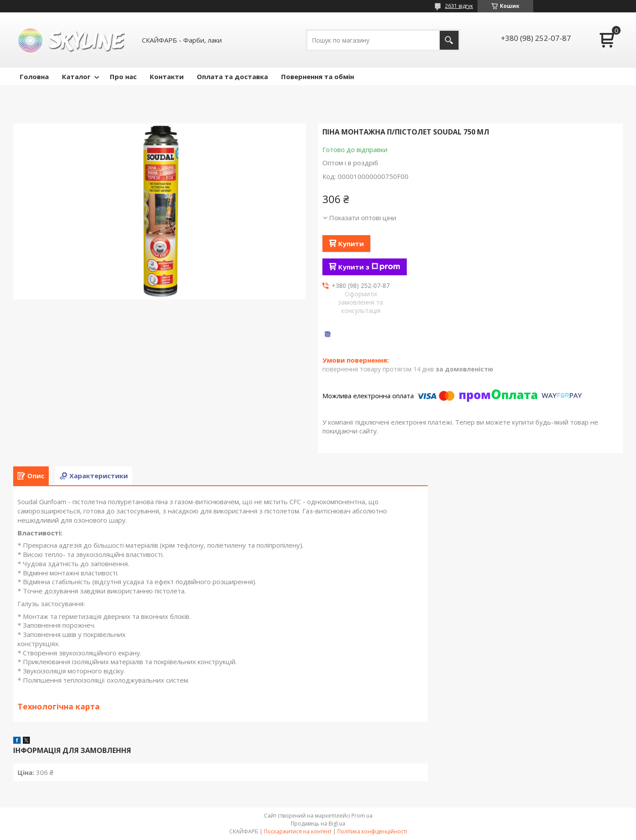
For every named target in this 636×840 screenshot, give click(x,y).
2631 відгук (459, 6)
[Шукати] (449, 40)
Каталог (76, 76)
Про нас (123, 76)
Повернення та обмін (318, 76)
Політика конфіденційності (372, 831)
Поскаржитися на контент (298, 831)
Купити (351, 244)
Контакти (167, 76)
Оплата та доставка (232, 76)
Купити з (369, 267)
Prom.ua (362, 816)
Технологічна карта (59, 706)
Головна (34, 76)
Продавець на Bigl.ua (318, 824)
